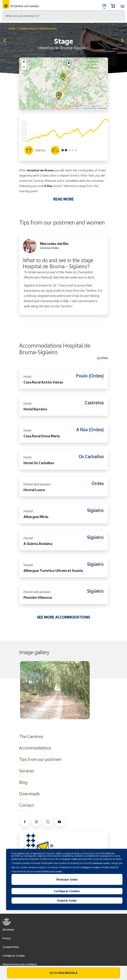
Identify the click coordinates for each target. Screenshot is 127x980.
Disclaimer (9, 930)
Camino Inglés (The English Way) (38, 29)
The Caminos (31, 736)
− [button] (24, 67)
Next (107, 692)
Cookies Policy (11, 947)
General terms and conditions (20, 964)
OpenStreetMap (90, 108)
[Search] (63, 16)
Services (27, 771)
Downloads (29, 794)
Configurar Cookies (14, 956)
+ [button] (24, 62)
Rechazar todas (67, 879)
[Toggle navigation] (122, 4)
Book (64, 973)
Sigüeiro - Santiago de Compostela (122, 41)
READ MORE (63, 199)
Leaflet (77, 108)
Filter (102, 358)
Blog (23, 782)
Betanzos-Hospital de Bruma (5, 41)
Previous (20, 692)
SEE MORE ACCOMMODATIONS (63, 617)
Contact (27, 805)
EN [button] (104, 5)
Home (12, 29)
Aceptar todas (67, 900)
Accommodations (35, 748)
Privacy (7, 938)
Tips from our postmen (40, 759)
